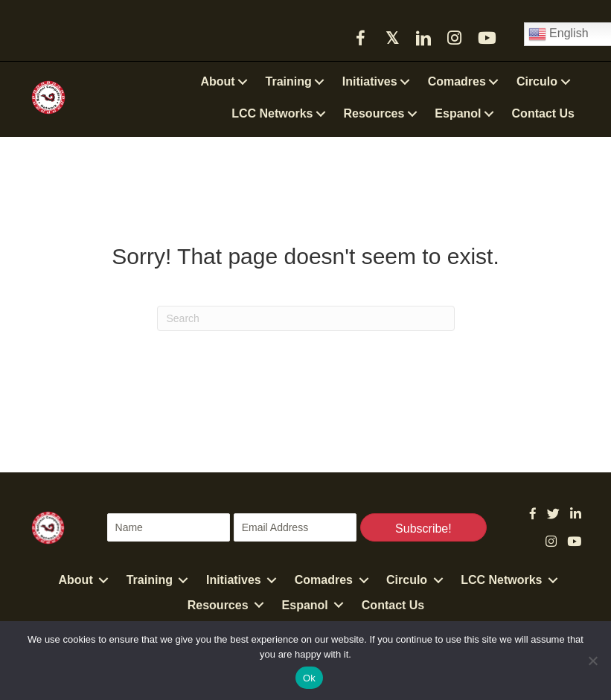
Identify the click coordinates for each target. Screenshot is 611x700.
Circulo (407, 580)
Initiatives (234, 580)
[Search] (306, 318)
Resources (218, 605)
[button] (361, 38)
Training (150, 580)
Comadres (324, 580)
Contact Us (393, 605)
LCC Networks (501, 580)
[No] (592, 661)
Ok (309, 678)
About (76, 580)
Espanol (305, 605)
